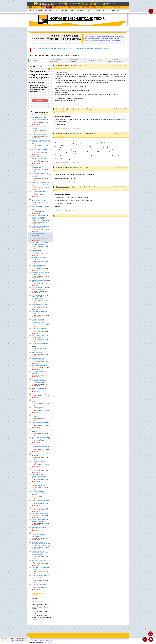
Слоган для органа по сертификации (38, 462)
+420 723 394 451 (74, 4)
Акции (120, 7)
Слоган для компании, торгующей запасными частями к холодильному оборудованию (41, 544)
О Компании (103, 7)
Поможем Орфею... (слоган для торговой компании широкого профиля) (41, 208)
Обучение (86, 7)
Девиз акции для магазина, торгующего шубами (40, 150)
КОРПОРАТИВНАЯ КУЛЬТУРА (66, 10)
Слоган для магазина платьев (40, 469)
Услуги (63, 7)
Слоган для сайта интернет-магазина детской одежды (40, 244)
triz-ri (99, 4)
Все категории (38, 48)
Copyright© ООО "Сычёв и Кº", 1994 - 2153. (41, 641)
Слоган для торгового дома (40, 394)
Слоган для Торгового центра (40, 514)
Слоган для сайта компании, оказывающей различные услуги (40, 577)
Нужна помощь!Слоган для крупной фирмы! (40, 337)
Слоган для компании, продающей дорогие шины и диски (40, 446)
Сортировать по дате (45, 115)
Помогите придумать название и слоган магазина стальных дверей (41, 345)
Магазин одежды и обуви (39, 388)
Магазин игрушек (37, 352)
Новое (36, 7)
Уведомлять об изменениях (56, 60)
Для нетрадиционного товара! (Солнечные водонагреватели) (41, 438)
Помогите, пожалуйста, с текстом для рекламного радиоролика (39, 535)
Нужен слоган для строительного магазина (39, 200)
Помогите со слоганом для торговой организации (40, 485)
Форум (49, 7)
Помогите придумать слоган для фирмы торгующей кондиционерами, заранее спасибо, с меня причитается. (40, 218)
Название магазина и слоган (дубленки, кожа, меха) (40, 288)
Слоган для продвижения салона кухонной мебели (39, 329)
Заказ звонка (59, 4)
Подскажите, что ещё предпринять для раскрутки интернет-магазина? (40, 553)
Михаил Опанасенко (63, 187)
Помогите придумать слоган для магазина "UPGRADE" (40, 520)
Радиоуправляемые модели (40, 366)
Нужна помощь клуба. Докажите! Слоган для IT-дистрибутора (39, 158)
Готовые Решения (74, 7)
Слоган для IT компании (39, 527)
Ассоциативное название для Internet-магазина (40, 305)
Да (13, 640)
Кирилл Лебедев (62, 109)
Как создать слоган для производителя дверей (39, 359)
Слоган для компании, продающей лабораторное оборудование (39, 476)
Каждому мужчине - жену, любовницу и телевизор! (39, 251)
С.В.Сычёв (48, 642)
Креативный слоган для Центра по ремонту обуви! (41, 561)
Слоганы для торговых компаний (98, 48)
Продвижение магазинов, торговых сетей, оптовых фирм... (65, 48)
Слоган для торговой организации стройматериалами (38, 235)
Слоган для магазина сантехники (38, 431)
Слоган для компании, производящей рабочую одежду (39, 493)
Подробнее (19, 640)
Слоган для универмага (39, 134)
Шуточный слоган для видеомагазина (38, 167)
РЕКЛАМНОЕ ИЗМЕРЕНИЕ (101, 10)
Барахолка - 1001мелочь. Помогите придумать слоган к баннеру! (40, 119)
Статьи (43, 7)
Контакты (112, 7)
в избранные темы (95, 60)
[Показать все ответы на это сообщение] (67, 104)
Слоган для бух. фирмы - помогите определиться (39, 585)
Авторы (56, 7)
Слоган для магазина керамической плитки (38, 408)
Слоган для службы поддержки (41, 508)
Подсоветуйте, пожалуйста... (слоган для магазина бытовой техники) (41, 175)
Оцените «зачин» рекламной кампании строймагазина (40, 423)
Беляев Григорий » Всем (39, 605)
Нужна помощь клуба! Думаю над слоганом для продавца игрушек (40, 184)
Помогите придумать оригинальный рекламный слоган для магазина (39, 321)
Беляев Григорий (62, 65)
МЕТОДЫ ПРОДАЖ (84, 10)
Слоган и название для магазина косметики (38, 266)
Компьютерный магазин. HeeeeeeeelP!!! (39, 258)
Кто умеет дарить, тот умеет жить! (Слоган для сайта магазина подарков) (40, 297)
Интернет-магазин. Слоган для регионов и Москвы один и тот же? (41, 142)
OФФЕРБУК (115, 10)
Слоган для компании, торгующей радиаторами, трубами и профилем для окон (41, 381)
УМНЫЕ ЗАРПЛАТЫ (36, 10)
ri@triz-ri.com (110, 4)
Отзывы (94, 7)
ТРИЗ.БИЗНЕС (49, 10)
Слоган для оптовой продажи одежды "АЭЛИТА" (40, 227)
